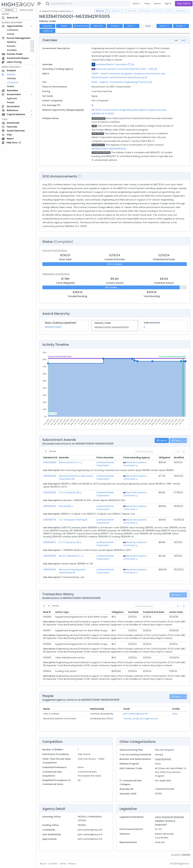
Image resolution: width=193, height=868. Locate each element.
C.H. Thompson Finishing (72, 520)
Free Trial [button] (184, 4)
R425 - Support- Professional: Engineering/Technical (120, 82)
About (43, 864)
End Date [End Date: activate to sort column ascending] (133, 612)
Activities (12, 50)
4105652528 (49, 492)
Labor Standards (164, 817)
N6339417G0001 (53, 327)
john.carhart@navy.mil (136, 714)
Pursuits (11, 46)
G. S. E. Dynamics (68, 492)
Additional (47, 31)
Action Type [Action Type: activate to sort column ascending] (62, 612)
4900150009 (50, 556)
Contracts (13, 30)
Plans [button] (147, 4)
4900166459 (50, 476)
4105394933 (49, 570)
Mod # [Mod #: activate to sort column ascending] (47, 612)
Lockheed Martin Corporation (112, 64)
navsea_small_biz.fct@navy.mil (141, 719)
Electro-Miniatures (69, 556)
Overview (47, 26)
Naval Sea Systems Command (135, 464)
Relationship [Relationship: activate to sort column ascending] (97, 709)
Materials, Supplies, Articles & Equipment (170, 821)
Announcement (81, 26)
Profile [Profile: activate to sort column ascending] (176, 709)
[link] (184, 606)
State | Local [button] (26, 10)
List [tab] (176, 40)
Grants (11, 34)
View (175, 714)
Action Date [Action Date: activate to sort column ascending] (176, 612)
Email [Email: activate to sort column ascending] (127, 709)
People (11, 102)
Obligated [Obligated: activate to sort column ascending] (164, 458)
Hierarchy (98, 26)
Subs (131, 26)
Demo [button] (157, 4)
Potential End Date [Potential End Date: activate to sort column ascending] (153, 612)
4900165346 (50, 506)
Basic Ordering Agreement (61, 323)
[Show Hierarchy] (133, 64)
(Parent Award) (75, 110)
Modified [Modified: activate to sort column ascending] (179, 458)
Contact (53, 864)
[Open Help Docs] (72, 11)
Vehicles (11, 78)
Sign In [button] (168, 4)
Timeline (115, 26)
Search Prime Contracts (55, 11)
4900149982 (50, 462)
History (164, 26)
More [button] (136, 4)
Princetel (63, 506)
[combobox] (90, 4)
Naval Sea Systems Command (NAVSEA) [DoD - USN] (125, 69)
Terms (63, 864)
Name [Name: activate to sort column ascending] (46, 709)
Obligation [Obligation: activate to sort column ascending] (118, 612)
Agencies (12, 98)
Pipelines (12, 42)
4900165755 (50, 520)
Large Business (163, 759)
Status (64, 26)
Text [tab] (183, 40)
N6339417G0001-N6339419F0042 (109, 149)
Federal (9, 10)
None (95, 96)
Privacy (72, 864)
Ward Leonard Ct (68, 462)
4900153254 (50, 542)
